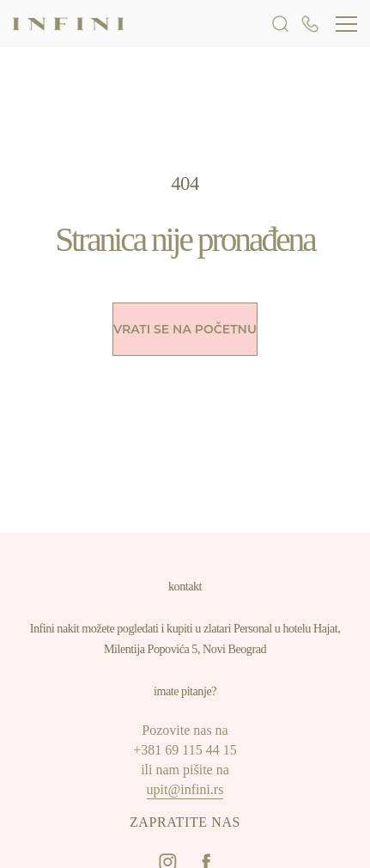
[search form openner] (280, 23)
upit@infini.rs (185, 789)
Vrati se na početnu (185, 329)
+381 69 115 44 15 (185, 750)
